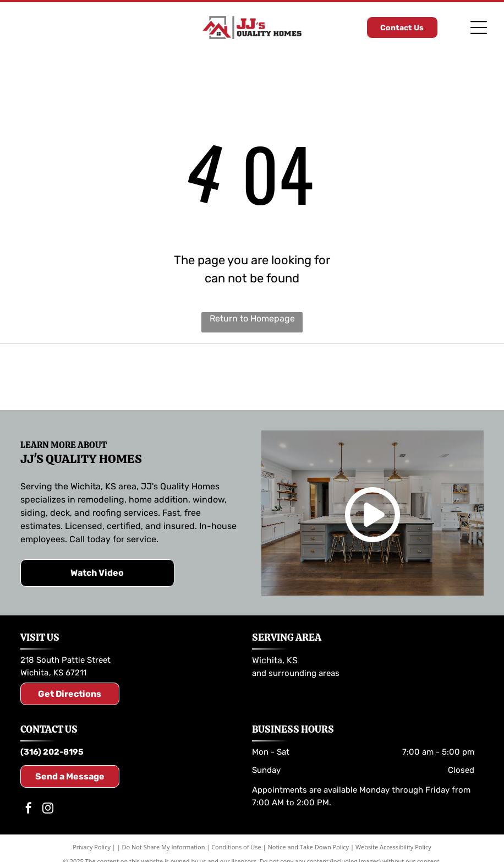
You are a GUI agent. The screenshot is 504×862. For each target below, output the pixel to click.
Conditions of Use (236, 847)
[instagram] (48, 809)
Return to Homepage (252, 318)
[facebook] (29, 809)
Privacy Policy (92, 847)
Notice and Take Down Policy (309, 847)
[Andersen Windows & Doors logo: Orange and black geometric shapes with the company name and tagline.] (413, 377)
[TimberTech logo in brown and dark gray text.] (252, 377)
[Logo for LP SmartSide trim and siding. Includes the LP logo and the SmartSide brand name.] (91, 377)
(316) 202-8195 (52, 752)
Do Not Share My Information (164, 847)
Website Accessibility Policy (393, 847)
